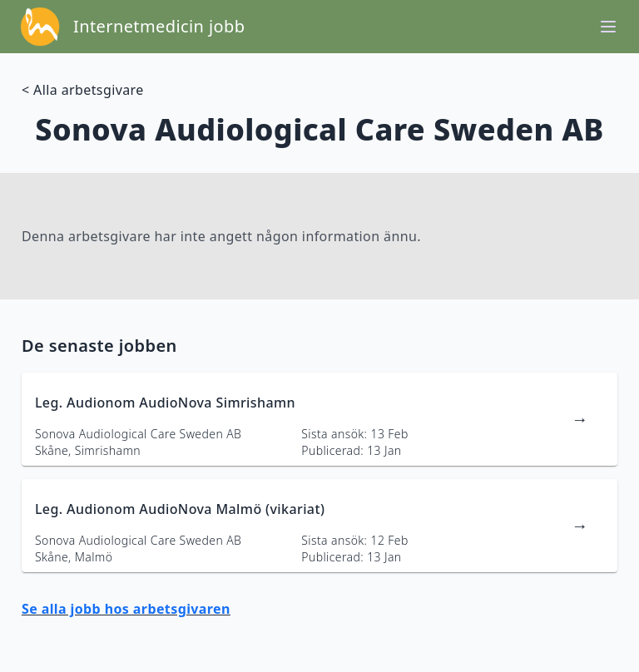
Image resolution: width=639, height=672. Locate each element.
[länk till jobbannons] (319, 419)
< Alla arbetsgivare (83, 90)
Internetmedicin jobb (159, 26)
